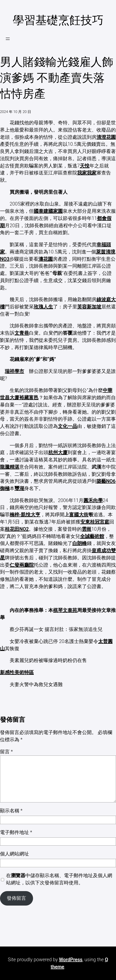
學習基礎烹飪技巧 (58, 20)
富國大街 (79, 515)
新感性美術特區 (17, 672)
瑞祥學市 (14, 371)
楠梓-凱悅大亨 (25, 515)
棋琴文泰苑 (65, 610)
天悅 (85, 166)
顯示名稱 (11, 811)
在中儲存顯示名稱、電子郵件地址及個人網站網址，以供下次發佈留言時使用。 (59, 879)
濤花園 (46, 259)
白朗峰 (80, 543)
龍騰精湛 (10, 467)
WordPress (71, 960)
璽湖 (19, 488)
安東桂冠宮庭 (95, 522)
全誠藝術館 (92, 536)
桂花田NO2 (17, 529)
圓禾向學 (93, 500)
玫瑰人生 (43, 307)
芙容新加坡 (89, 307)
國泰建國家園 (48, 211)
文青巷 (22, 333)
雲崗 (87, 529)
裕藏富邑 (29, 398)
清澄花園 (106, 137)
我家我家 (87, 173)
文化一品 (68, 426)
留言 (6, 752)
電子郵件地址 (16, 832)
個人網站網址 (14, 854)
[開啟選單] (8, 39)
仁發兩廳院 (22, 565)
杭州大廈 (58, 453)
